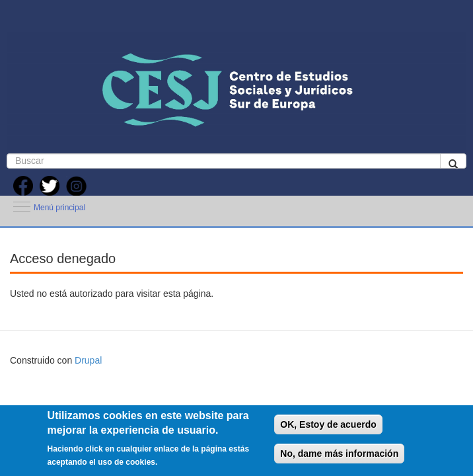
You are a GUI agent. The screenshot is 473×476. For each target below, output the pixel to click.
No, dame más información (339, 454)
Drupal (88, 360)
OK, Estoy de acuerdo (328, 424)
